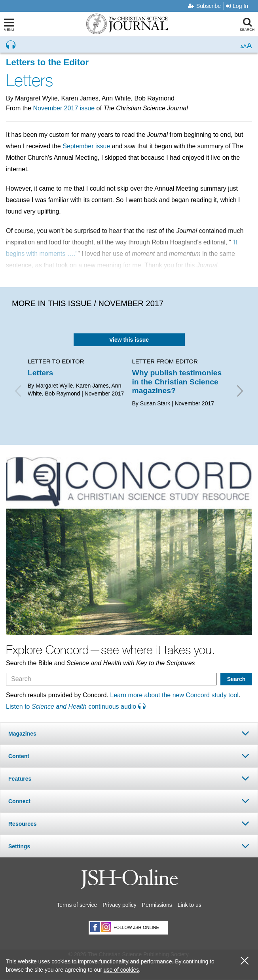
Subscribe (204, 6)
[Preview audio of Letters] (11, 45)
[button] (129, 733)
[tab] (129, 733)
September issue (86, 146)
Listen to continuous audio (76, 707)
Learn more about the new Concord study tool (174, 695)
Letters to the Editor (47, 62)
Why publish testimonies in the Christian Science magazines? (177, 382)
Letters (40, 373)
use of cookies (121, 970)
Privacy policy (120, 905)
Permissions (157, 905)
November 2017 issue (64, 108)
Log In (237, 6)
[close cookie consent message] (245, 961)
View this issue (129, 340)
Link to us (190, 905)
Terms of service (77, 905)
